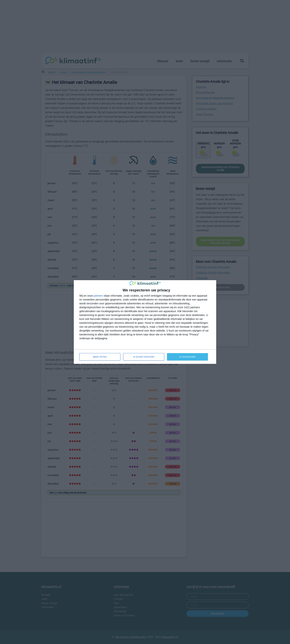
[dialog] (145, 322)
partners (98, 296)
